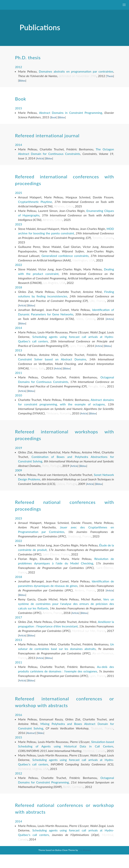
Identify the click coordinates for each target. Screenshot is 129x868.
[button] (124, 5)
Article (40, 158)
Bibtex (22, 81)
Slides (40, 733)
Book (53, 117)
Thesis (110, 76)
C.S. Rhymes (85, 850)
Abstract (31, 733)
